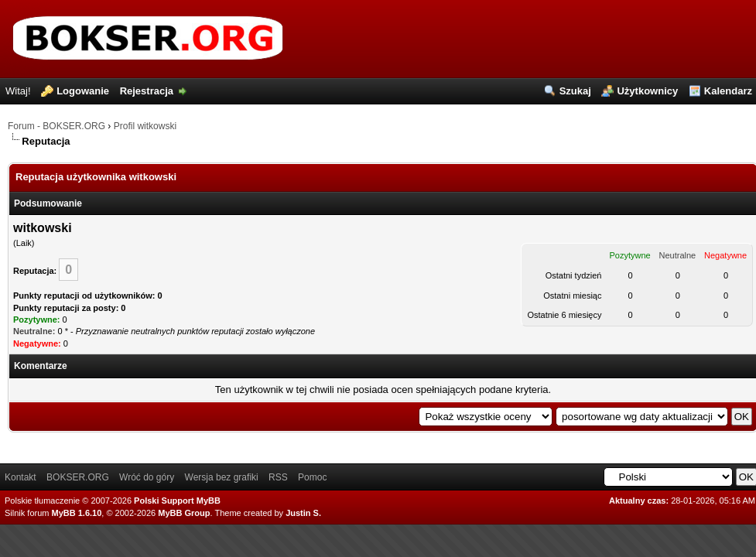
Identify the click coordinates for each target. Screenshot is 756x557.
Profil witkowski (145, 126)
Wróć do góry (147, 477)
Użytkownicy (647, 91)
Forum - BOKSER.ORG (56, 126)
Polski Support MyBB (177, 501)
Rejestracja (147, 91)
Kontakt (21, 477)
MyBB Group (184, 513)
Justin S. (303, 513)
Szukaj (575, 91)
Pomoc (312, 477)
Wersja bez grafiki (222, 477)
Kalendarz (728, 91)
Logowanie (83, 91)
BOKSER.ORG (78, 477)
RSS (278, 477)
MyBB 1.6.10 (77, 513)
